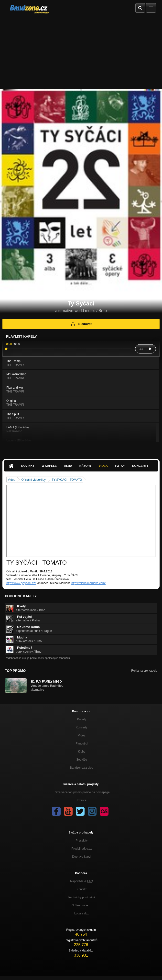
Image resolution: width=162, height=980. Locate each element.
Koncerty (140, 466)
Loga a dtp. (82, 913)
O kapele (49, 466)
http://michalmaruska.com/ (88, 583)
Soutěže (82, 760)
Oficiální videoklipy (33, 480)
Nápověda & (81, 881)
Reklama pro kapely (144, 671)
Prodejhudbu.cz (81, 849)
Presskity (82, 841)
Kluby (82, 752)
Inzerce (81, 800)
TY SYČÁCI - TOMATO (67, 480)
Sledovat (81, 324)
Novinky (28, 466)
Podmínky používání (82, 897)
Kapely (82, 719)
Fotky (120, 466)
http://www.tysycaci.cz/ (21, 583)
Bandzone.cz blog (81, 768)
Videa (103, 466)
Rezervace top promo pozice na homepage (81, 792)
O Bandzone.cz (82, 905)
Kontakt (82, 889)
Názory (86, 466)
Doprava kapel (81, 857)
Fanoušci (82, 744)
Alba (68, 466)
